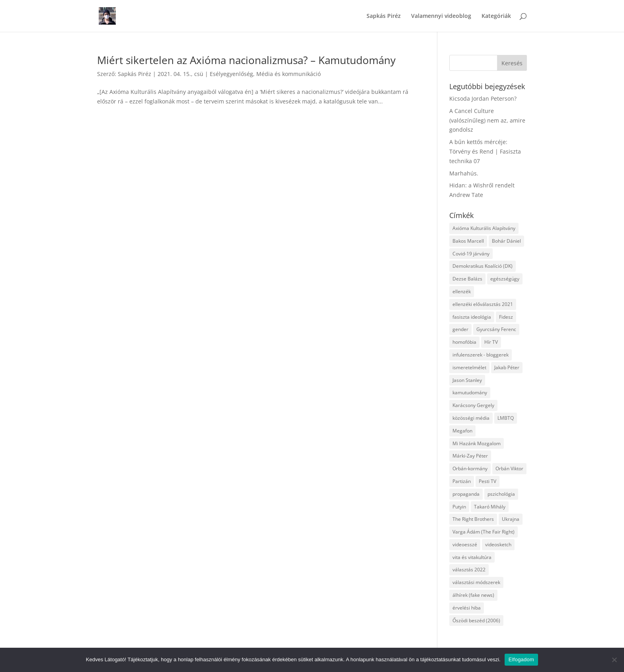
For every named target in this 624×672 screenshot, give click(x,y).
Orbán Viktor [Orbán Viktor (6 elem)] (509, 468)
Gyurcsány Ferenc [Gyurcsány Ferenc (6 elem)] (496, 329)
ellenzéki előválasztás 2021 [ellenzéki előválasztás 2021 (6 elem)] (483, 304)
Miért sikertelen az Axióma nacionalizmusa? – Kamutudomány (246, 60)
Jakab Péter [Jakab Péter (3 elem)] (507, 367)
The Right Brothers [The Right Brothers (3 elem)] (473, 519)
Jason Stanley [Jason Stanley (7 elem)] (467, 380)
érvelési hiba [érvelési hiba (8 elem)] (467, 608)
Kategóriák (496, 16)
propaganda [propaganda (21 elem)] (466, 494)
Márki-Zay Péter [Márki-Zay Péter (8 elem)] (470, 456)
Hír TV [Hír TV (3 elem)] (491, 342)
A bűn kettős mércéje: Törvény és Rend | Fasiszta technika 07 (485, 151)
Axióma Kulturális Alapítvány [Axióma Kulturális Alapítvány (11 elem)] (484, 228)
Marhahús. (464, 173)
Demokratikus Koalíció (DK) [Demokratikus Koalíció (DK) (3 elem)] (483, 266)
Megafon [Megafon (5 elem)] (462, 431)
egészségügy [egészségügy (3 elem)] (505, 279)
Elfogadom (521, 659)
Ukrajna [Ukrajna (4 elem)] (511, 519)
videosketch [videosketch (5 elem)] (498, 544)
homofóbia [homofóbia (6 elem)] (464, 342)
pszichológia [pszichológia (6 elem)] (501, 494)
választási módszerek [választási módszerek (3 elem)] (476, 582)
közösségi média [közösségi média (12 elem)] (471, 418)
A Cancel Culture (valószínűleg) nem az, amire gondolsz (487, 120)
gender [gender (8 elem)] (460, 329)
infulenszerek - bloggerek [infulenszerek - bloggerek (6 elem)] (481, 355)
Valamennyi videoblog (441, 16)
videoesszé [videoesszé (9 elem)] (465, 544)
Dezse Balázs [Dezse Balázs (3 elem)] (467, 279)
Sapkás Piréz (384, 16)
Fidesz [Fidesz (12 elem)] (506, 317)
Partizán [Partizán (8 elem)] (462, 481)
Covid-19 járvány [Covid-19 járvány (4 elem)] (471, 254)
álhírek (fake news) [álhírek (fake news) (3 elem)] (473, 595)
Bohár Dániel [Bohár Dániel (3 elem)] (506, 241)
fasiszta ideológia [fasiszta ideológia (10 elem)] (472, 317)
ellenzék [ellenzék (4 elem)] (462, 291)
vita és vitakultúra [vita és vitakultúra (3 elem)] (472, 557)
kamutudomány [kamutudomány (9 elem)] (470, 392)
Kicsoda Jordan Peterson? (483, 98)
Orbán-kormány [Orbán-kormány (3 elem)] (470, 468)
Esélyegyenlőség (231, 74)
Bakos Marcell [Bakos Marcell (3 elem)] (468, 241)
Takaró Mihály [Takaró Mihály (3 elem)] (490, 507)
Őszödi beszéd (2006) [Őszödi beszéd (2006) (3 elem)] (476, 620)
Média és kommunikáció (289, 74)
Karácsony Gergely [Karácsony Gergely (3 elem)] (473, 405)
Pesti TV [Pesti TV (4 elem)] (487, 481)
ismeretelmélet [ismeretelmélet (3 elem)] (469, 367)
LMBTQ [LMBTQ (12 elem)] (506, 418)
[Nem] (614, 660)
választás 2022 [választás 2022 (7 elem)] (469, 570)
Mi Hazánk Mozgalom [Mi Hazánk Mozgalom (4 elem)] (477, 443)
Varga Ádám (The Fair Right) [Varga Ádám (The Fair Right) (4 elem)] (484, 532)
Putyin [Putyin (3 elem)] (459, 507)
